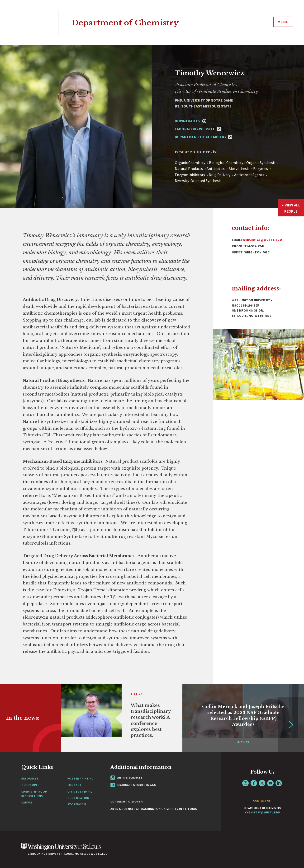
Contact (75, 785)
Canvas (27, 802)
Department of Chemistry (128, 22)
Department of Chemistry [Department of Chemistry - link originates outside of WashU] (204, 137)
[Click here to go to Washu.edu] (61, 849)
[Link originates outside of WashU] (122, 718)
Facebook (254, 783)
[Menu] (283, 22)
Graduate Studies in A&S (133, 785)
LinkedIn (279, 783)
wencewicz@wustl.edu (262, 240)
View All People (292, 208)
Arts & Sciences (126, 777)
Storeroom (77, 804)
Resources (30, 778)
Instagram (245, 783)
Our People (30, 785)
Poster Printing (81, 778)
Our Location (78, 798)
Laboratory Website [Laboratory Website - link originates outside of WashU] (198, 129)
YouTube (270, 783)
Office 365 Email (80, 791)
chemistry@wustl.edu (263, 812)
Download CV (191, 121)
